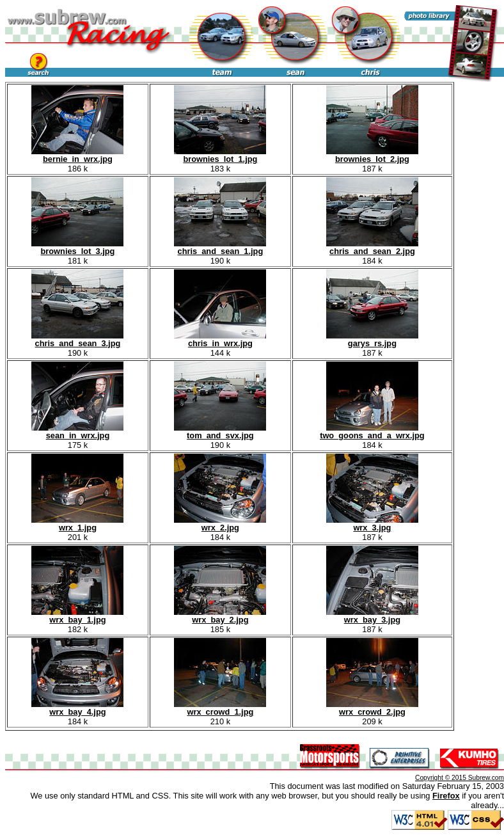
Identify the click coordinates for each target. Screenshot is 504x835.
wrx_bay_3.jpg (372, 616)
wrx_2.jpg (220, 524)
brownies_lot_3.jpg (77, 247)
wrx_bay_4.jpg (77, 708)
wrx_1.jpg (77, 524)
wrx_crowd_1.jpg (220, 708)
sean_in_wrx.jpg (77, 432)
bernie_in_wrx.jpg (77, 155)
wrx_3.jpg (372, 524)
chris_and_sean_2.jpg (372, 247)
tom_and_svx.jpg (220, 432)
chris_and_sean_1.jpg (220, 247)
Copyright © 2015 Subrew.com (460, 778)
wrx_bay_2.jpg (220, 616)
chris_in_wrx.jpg (220, 339)
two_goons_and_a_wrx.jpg (372, 432)
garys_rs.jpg (372, 339)
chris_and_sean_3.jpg (77, 339)
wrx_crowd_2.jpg (372, 708)
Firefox (446, 796)
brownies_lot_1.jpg (220, 155)
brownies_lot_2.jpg (372, 155)
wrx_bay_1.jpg (77, 616)
